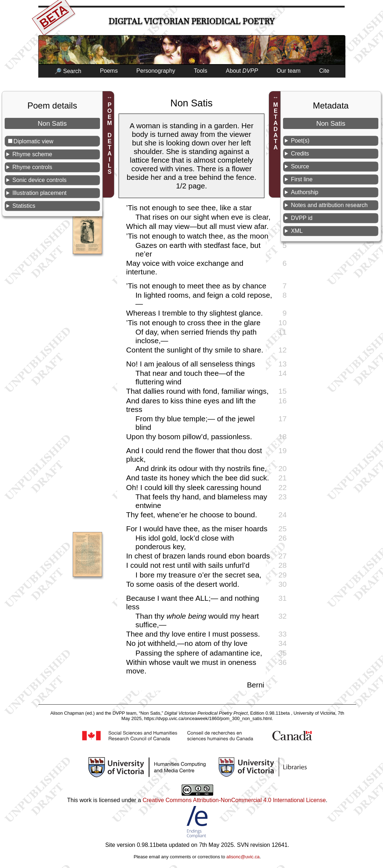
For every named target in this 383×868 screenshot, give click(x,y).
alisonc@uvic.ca (243, 857)
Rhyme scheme (32, 154)
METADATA (276, 126)
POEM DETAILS (109, 138)
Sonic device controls (40, 180)
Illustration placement (40, 193)
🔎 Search (68, 71)
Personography (156, 71)
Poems (109, 71)
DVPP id (302, 218)
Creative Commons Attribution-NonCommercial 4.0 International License (234, 800)
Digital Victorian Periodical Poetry (191, 21)
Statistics (24, 206)
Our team (289, 71)
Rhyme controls (32, 167)
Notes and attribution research (329, 205)
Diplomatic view (33, 141)
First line (302, 179)
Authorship (305, 192)
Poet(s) (300, 141)
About (242, 71)
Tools (200, 71)
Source (300, 166)
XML (297, 231)
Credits (300, 154)
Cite (324, 71)
